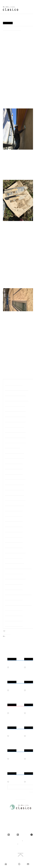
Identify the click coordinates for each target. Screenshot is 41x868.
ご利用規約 (21, 847)
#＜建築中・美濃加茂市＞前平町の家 (17, 388)
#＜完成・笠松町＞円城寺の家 (15, 561)
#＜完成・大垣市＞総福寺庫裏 (15, 493)
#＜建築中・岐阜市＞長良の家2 (15, 404)
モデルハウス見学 (12, 864)
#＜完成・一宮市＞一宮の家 (14, 588)
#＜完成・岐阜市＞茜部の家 (14, 535)
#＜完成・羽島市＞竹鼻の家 (14, 624)
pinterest (32, 835)
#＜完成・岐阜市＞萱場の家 (12, 29)
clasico (13, 835)
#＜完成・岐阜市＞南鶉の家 (14, 556)
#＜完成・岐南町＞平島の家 (14, 462)
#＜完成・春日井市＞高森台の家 (15, 420)
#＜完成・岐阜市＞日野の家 (14, 609)
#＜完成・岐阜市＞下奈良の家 (15, 488)
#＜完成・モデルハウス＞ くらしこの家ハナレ (18, 603)
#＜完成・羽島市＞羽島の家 (14, 582)
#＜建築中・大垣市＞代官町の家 (15, 415)
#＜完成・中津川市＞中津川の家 (15, 577)
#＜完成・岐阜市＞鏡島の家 (14, 614)
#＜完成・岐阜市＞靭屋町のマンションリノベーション (18, 593)
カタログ (23, 864)
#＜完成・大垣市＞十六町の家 (15, 483)
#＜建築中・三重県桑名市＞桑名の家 (17, 399)
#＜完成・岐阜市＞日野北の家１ (15, 441)
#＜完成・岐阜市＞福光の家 (14, 509)
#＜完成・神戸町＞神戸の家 (14, 598)
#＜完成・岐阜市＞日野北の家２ (15, 436)
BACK (8, 636)
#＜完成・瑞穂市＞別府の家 (14, 472)
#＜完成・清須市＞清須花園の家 (15, 498)
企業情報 (27, 841)
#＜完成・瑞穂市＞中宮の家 (14, 530)
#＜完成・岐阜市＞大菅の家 (14, 540)
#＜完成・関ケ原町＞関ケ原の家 (15, 551)
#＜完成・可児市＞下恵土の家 (15, 425)
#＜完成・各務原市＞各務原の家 (15, 430)
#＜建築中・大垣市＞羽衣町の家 (15, 394)
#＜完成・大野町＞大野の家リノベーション (18, 567)
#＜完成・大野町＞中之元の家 (15, 451)
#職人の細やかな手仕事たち (14, 383)
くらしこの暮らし (24, 835)
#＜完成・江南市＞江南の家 (14, 514)
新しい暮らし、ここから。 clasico (11, 9)
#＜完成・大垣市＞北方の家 (14, 546)
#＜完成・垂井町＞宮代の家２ (15, 457)
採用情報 (12, 844)
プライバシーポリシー (26, 844)
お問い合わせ (33, 864)
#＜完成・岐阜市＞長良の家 (14, 525)
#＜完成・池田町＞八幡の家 (14, 467)
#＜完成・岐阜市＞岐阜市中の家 (15, 478)
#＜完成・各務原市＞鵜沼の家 (15, 504)
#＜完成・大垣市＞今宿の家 (14, 519)
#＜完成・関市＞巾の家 (12, 446)
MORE (32, 794)
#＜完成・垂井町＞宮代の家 (14, 572)
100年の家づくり (14, 841)
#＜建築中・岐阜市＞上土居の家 (15, 409)
